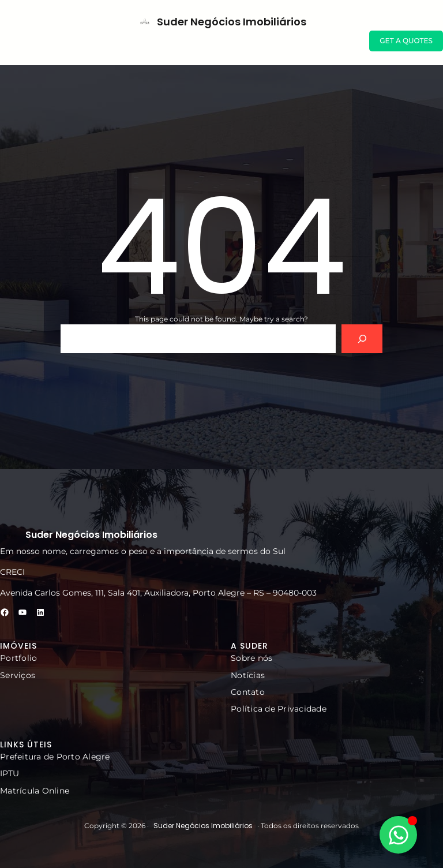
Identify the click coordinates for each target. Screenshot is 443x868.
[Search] (362, 338)
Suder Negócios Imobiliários (232, 22)
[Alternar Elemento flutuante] (398, 835)
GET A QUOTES (406, 41)
